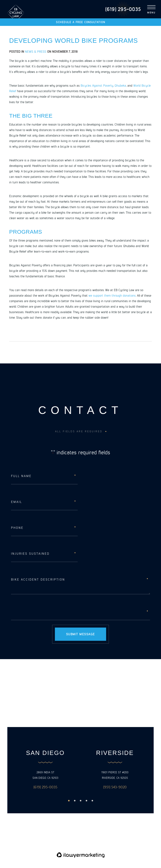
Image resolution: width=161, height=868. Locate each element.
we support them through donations (112, 295)
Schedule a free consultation (80, 22)
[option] (45, 770)
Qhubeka (120, 85)
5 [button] (92, 801)
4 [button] (86, 801)
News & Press (36, 51)
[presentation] (39, 612)
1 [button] (69, 801)
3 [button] (81, 801)
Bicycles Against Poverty (97, 85)
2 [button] (75, 801)
